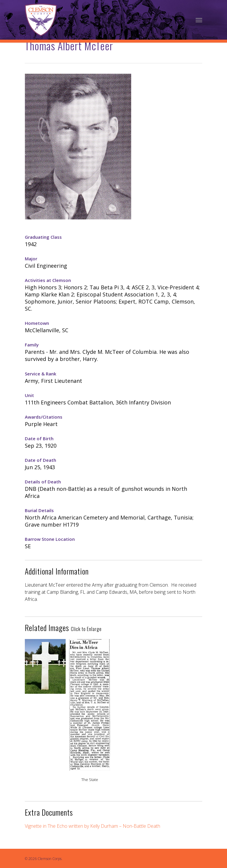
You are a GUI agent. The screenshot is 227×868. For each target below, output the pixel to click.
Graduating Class (43, 237)
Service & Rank (40, 374)
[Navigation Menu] (199, 20)
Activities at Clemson (48, 280)
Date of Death (40, 460)
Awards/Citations (44, 417)
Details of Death (43, 482)
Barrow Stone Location (50, 539)
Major (31, 259)
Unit (29, 395)
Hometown (37, 323)
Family (32, 345)
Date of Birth (39, 438)
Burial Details (39, 510)
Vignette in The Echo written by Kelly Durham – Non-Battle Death (93, 826)
